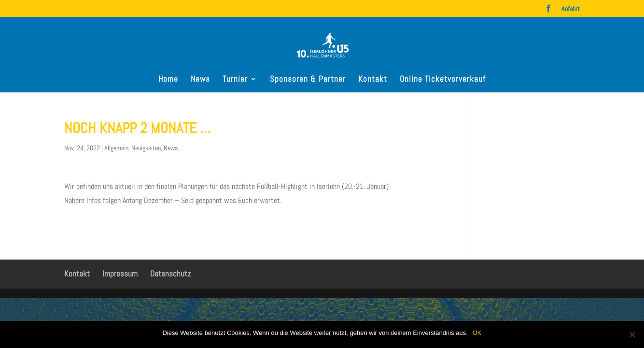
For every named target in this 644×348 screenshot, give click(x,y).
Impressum (120, 274)
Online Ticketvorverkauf (443, 80)
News (200, 80)
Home (168, 80)
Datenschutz (170, 274)
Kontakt (373, 80)
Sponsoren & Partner (308, 80)
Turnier (235, 80)
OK (477, 333)
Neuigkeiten (146, 148)
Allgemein (116, 148)
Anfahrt (571, 9)
